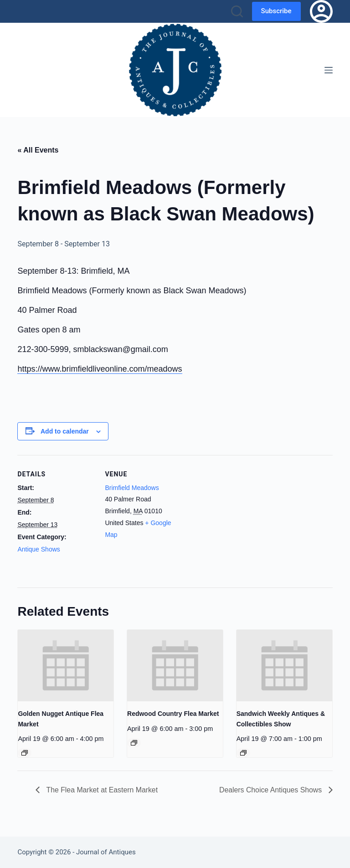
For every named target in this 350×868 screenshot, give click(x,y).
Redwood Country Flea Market (173, 714)
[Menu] (329, 70)
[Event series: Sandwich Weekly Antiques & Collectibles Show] (243, 753)
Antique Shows (39, 549)
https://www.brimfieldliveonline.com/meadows (100, 369)
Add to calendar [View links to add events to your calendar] (65, 431)
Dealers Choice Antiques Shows (271, 790)
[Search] (237, 11)
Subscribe (276, 11)
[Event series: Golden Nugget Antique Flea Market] (25, 753)
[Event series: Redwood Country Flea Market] (134, 743)
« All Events (38, 150)
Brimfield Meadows (132, 488)
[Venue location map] (240, 518)
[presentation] (66, 666)
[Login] (321, 11)
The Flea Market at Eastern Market (101, 790)
